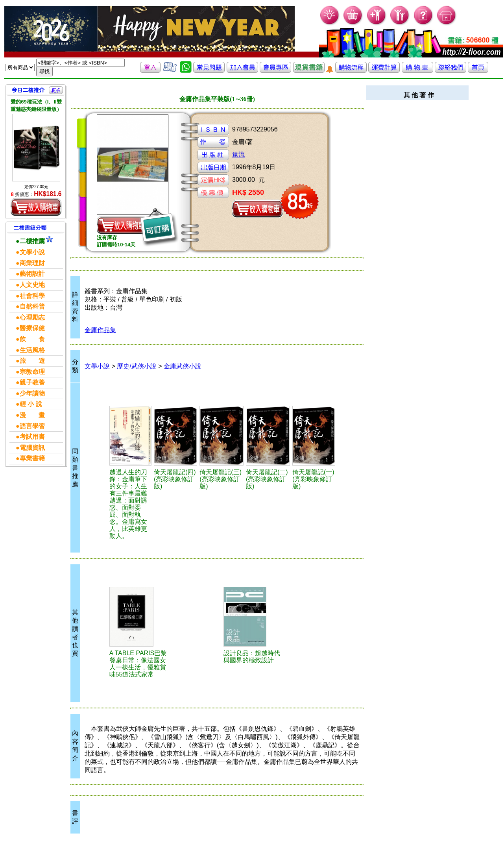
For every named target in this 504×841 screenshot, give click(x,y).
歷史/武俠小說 (137, 366)
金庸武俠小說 (183, 366)
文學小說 (97, 366)
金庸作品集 (100, 330)
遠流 (238, 154)
